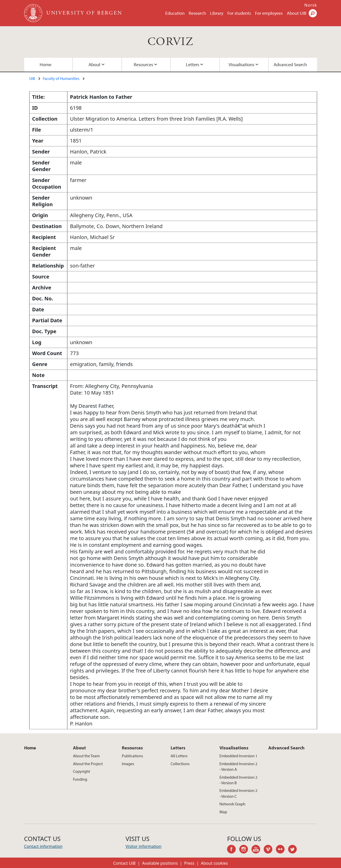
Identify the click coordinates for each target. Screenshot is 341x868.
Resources (143, 65)
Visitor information (144, 846)
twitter (294, 850)
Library (217, 13)
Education (175, 13)
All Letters (179, 756)
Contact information (43, 846)
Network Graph (232, 804)
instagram (245, 850)
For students (239, 13)
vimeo (270, 850)
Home (46, 65)
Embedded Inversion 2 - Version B (238, 780)
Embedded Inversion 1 (238, 756)
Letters (192, 65)
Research (197, 13)
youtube (258, 850)
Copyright (81, 771)
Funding (80, 779)
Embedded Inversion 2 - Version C (238, 793)
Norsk (311, 5)
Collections (180, 764)
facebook (233, 850)
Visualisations (241, 65)
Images (128, 764)
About (94, 65)
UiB (32, 78)
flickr (282, 850)
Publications (132, 756)
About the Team (86, 756)
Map (223, 812)
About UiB (297, 13)
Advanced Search (290, 65)
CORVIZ (170, 42)
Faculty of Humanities (61, 78)
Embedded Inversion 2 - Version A (238, 766)
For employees (269, 13)
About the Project (88, 764)
